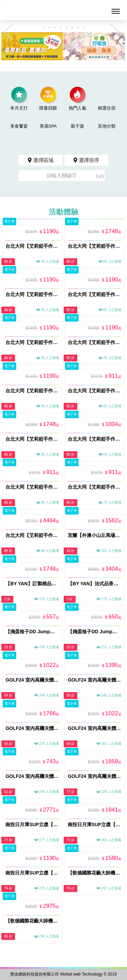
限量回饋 (48, 99)
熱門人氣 (78, 99)
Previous (10, 32)
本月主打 (19, 99)
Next (117, 32)
